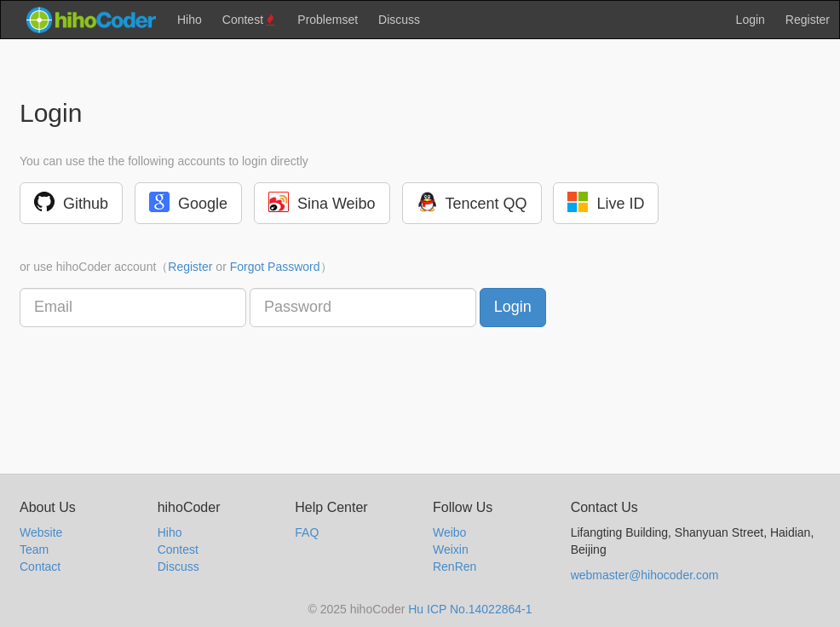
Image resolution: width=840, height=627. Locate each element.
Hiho (190, 20)
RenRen (455, 567)
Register (808, 20)
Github (71, 202)
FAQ (307, 532)
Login (751, 20)
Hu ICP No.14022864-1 (470, 609)
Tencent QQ (472, 202)
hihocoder (90, 20)
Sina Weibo (322, 202)
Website (41, 532)
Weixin (451, 549)
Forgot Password (275, 267)
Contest (250, 20)
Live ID (606, 202)
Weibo (449, 532)
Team (34, 549)
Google (188, 202)
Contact (40, 567)
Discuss (399, 20)
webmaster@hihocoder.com (645, 575)
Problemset (328, 20)
